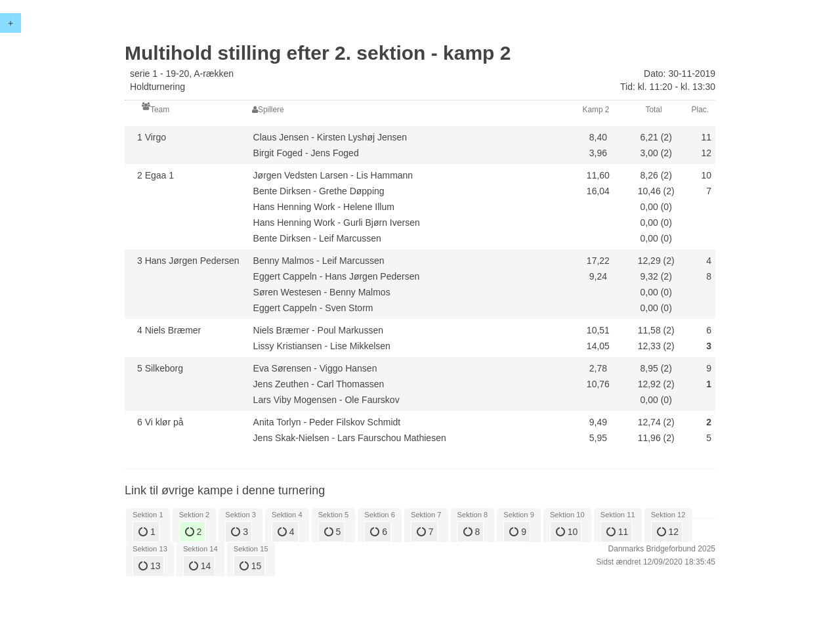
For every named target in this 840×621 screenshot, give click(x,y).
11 (617, 532)
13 (149, 566)
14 (200, 566)
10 (567, 532)
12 (668, 532)
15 (250, 566)
